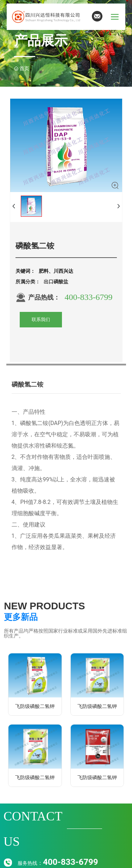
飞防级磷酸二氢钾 (35, 706)
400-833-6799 (89, 297)
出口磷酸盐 (56, 282)
